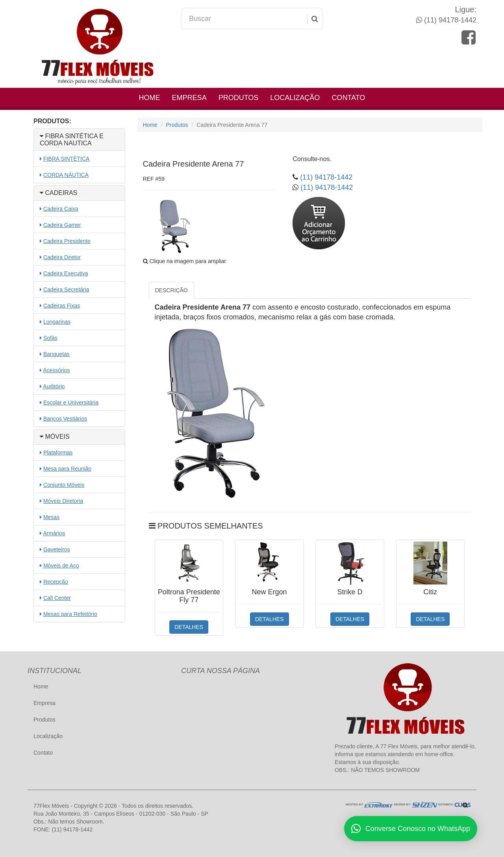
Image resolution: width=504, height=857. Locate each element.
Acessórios (56, 370)
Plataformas (58, 453)
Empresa (189, 98)
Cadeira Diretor (62, 257)
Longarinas (57, 322)
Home (150, 98)
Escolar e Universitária (71, 403)
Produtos (239, 98)
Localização (295, 98)
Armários (54, 533)
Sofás (50, 338)
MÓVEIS (55, 437)
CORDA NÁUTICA (66, 175)
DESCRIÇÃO (171, 290)
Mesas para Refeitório (70, 614)
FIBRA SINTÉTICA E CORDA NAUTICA (72, 140)
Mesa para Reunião (67, 469)
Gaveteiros (57, 549)
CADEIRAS (58, 193)
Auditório (54, 386)
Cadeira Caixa (61, 209)
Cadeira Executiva (66, 273)
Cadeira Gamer (62, 225)
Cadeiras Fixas (62, 306)
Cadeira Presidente (67, 241)
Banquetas (57, 354)
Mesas (51, 517)
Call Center (57, 598)
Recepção (56, 582)
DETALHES (189, 627)
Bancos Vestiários (65, 419)
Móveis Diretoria (63, 501)
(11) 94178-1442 (449, 20)
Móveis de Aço (61, 566)
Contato (348, 98)
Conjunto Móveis (64, 485)
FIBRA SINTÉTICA (66, 159)
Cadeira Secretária (66, 289)
